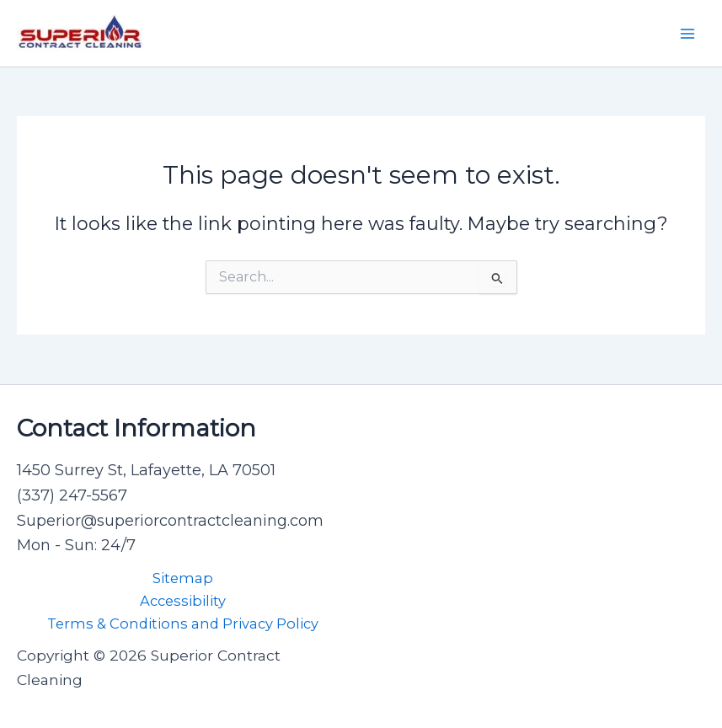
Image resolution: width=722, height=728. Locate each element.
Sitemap (183, 578)
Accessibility (183, 601)
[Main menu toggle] (687, 34)
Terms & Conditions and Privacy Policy (183, 624)
